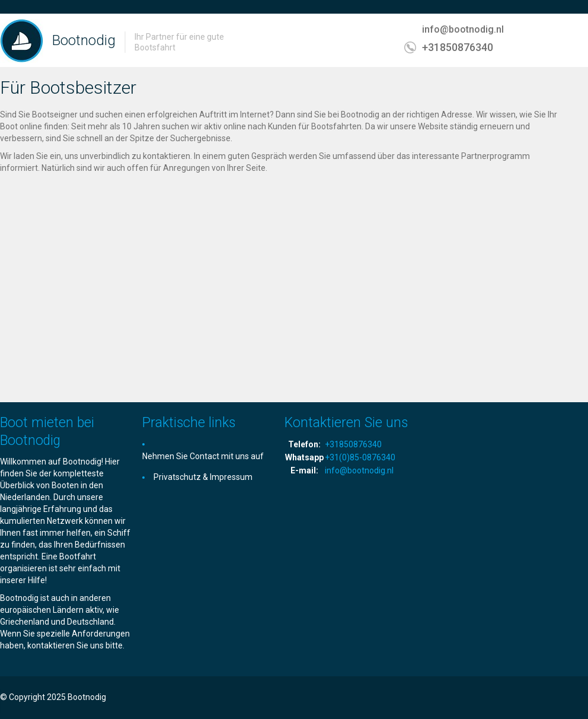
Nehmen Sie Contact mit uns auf (203, 456)
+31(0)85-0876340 (360, 457)
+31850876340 (458, 47)
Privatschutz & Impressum (203, 477)
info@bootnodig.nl (463, 29)
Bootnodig (84, 40)
